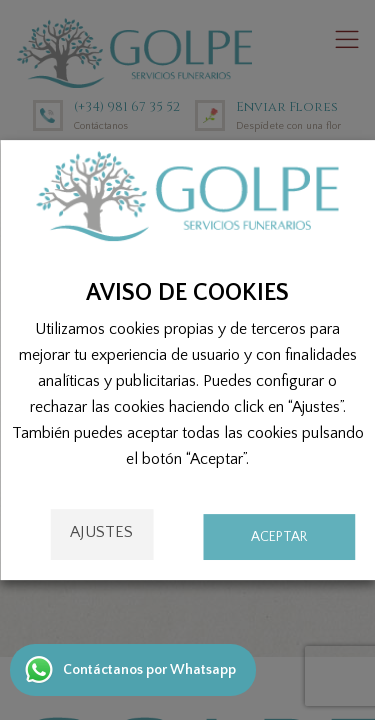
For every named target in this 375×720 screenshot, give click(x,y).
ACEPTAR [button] (279, 537)
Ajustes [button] (101, 532)
